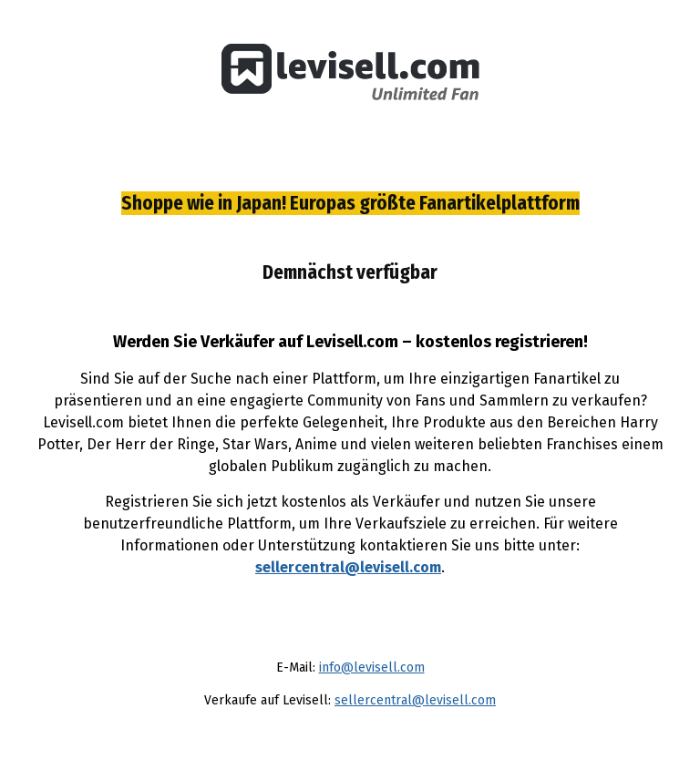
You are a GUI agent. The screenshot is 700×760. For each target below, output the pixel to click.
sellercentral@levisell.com (348, 567)
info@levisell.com (372, 668)
